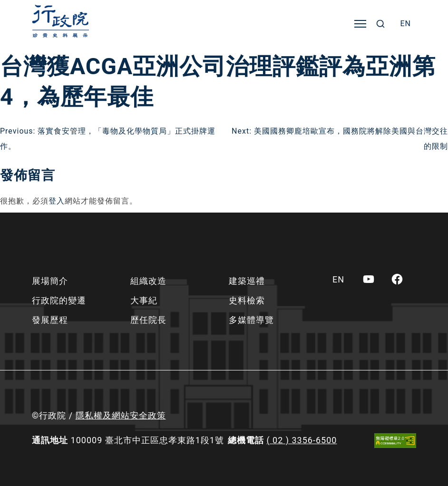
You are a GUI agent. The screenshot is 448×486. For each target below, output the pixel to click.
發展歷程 (50, 320)
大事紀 (144, 300)
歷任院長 (148, 320)
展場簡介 (50, 281)
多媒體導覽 (251, 320)
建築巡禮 (247, 281)
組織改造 (148, 281)
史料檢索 (247, 300)
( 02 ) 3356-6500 (302, 440)
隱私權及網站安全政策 (121, 415)
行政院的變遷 (59, 300)
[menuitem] (405, 24)
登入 (57, 201)
